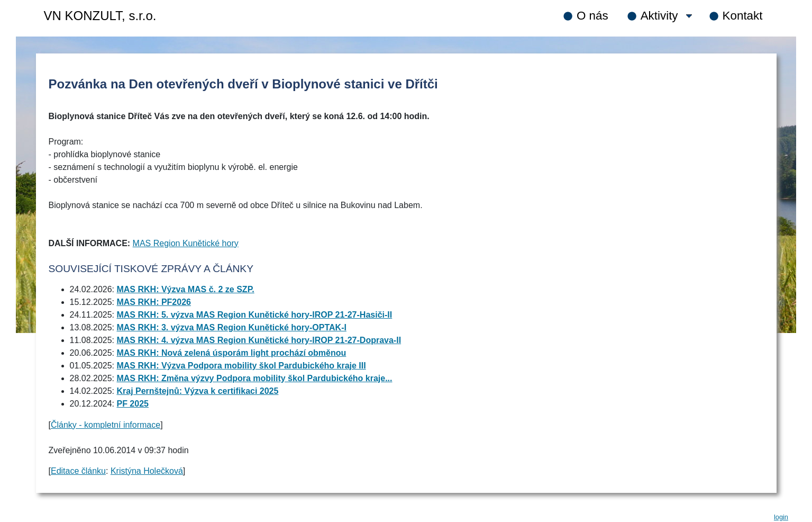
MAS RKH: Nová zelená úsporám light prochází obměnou (231, 353)
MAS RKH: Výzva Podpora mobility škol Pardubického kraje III (241, 366)
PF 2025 (132, 404)
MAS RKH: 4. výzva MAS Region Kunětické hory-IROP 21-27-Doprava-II (259, 340)
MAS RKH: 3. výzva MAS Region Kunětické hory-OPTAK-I (231, 327)
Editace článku (78, 471)
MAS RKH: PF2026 (153, 302)
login (781, 517)
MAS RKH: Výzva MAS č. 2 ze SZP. (185, 289)
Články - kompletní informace (106, 425)
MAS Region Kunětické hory (186, 243)
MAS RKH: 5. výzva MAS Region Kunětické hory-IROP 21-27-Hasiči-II (254, 315)
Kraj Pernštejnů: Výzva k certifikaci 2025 (197, 391)
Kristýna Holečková (147, 471)
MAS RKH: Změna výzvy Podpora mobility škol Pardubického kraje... (254, 378)
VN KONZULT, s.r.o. (100, 16)
